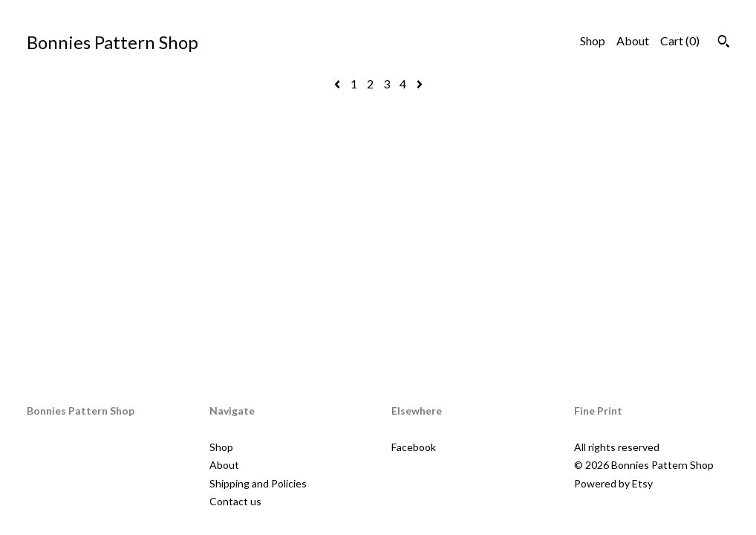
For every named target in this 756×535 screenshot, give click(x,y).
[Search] (724, 43)
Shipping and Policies (258, 483)
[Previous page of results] (338, 84)
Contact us (235, 501)
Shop (593, 40)
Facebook (414, 447)
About (633, 40)
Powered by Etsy (613, 483)
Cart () (680, 40)
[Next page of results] (420, 84)
